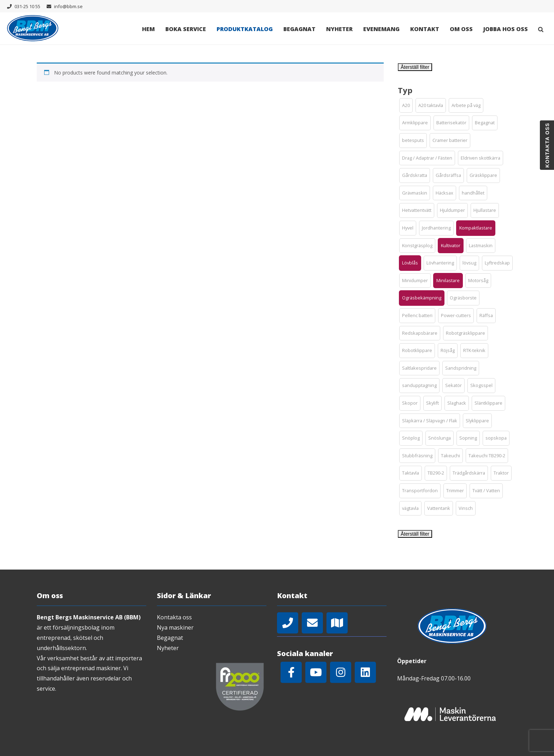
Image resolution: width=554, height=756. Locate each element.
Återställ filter (415, 67)
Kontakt (425, 29)
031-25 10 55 (27, 6)
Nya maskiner (175, 627)
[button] (406, 106)
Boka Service (186, 29)
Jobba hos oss (506, 29)
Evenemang (381, 29)
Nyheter (339, 29)
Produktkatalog (245, 29)
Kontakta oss (174, 617)
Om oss (461, 29)
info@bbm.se (68, 6)
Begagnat (299, 29)
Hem (148, 29)
